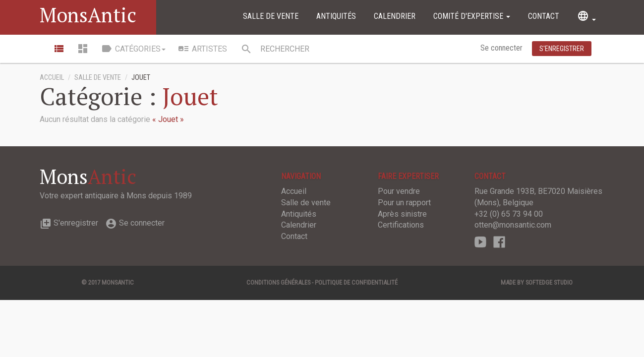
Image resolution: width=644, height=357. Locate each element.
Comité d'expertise (472, 16)
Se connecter (502, 48)
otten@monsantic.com (513, 225)
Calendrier (395, 16)
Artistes (202, 49)
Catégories (133, 49)
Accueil (52, 78)
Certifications (401, 225)
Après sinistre (402, 214)
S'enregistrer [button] (562, 49)
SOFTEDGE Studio (549, 282)
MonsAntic (88, 15)
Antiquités (336, 16)
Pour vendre (399, 191)
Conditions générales (278, 282)
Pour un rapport (404, 203)
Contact (544, 16)
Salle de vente (271, 16)
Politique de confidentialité (356, 282)
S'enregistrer (69, 223)
